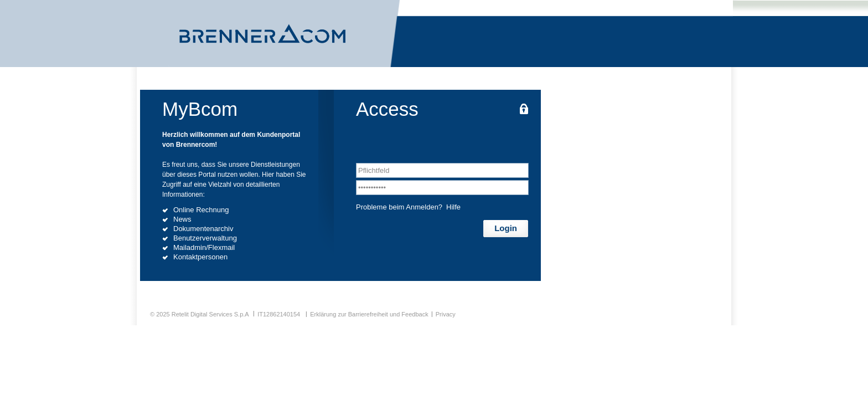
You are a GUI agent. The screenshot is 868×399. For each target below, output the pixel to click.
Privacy (446, 314)
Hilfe (453, 207)
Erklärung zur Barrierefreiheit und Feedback (369, 314)
